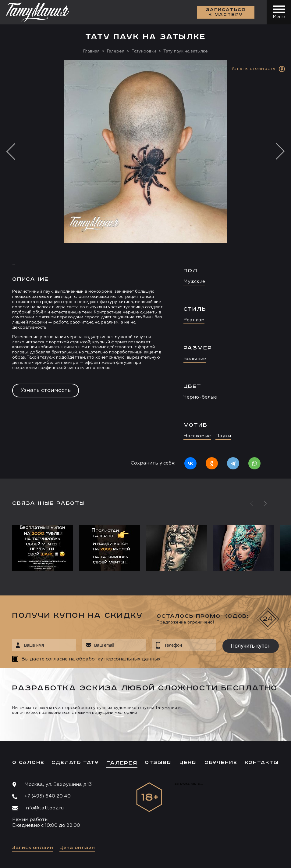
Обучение (221, 763)
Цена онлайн (77, 848)
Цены (188, 763)
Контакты (262, 763)
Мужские (194, 282)
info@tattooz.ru (44, 808)
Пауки (223, 436)
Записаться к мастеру (226, 12)
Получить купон (251, 646)
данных (151, 659)
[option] (145, 269)
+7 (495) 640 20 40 (48, 796)
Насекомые (197, 436)
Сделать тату (75, 763)
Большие (195, 359)
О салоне (28, 763)
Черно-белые (200, 397)
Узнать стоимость (46, 390)
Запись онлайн (33, 848)
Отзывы (158, 763)
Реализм (194, 320)
